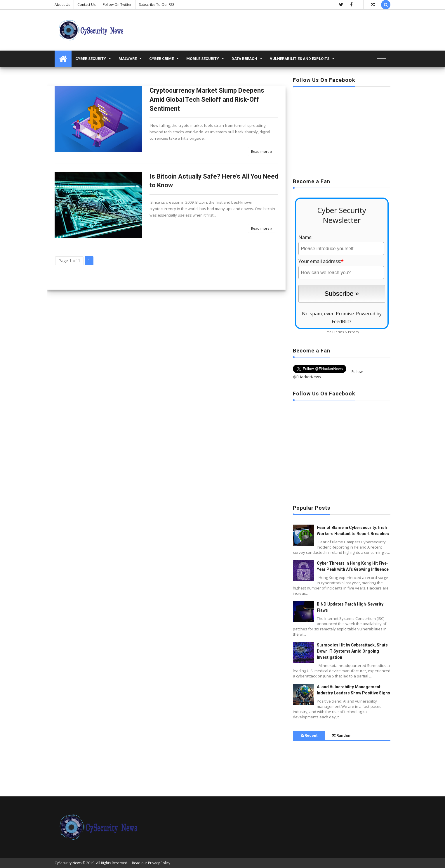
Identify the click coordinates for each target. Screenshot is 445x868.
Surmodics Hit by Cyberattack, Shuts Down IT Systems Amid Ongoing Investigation (352, 651)
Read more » (262, 152)
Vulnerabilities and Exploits (300, 59)
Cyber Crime (161, 59)
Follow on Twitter (117, 5)
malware (128, 59)
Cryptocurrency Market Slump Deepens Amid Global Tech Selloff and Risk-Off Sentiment (207, 100)
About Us (62, 5)
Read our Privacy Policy (151, 863)
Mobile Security (203, 59)
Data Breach (244, 59)
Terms (339, 332)
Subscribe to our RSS (157, 5)
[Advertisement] (342, 131)
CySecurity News (68, 863)
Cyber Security (91, 59)
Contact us (86, 5)
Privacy (353, 332)
